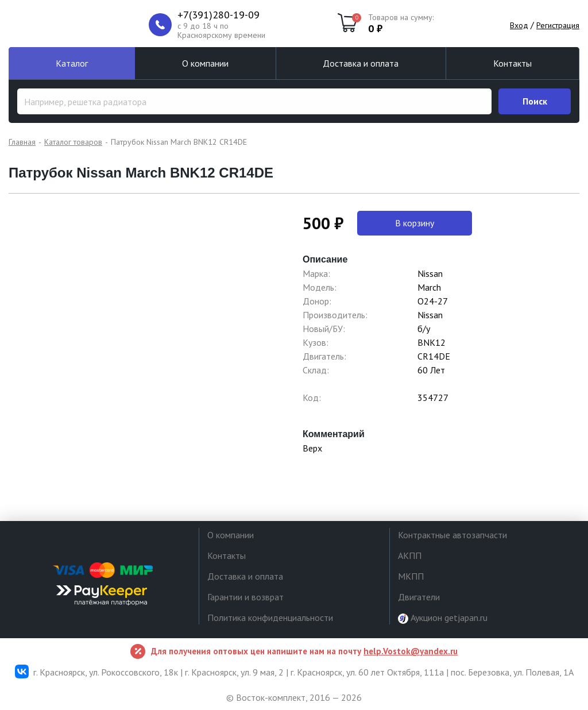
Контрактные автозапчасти (452, 535)
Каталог (72, 63)
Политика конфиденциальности (270, 618)
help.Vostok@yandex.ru (411, 651)
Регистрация (558, 25)
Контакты (512, 63)
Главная (22, 142)
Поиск (535, 101)
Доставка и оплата (361, 63)
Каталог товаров (73, 142)
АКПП (410, 555)
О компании (205, 63)
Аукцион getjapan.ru (443, 618)
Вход (519, 25)
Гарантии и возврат (245, 597)
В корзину (415, 223)
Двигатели (419, 597)
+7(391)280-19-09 (218, 15)
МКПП (411, 576)
